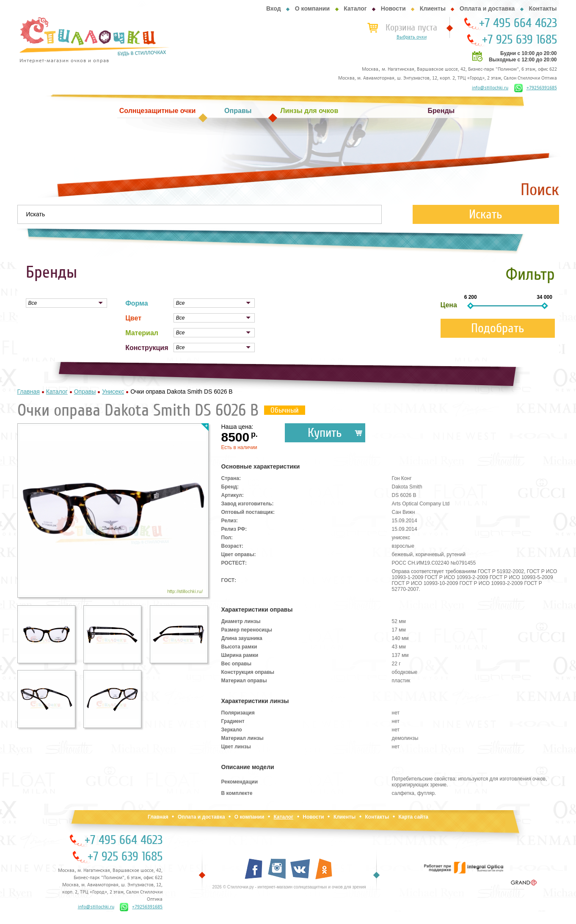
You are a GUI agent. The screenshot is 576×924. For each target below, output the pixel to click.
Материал (142, 333)
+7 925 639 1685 (520, 40)
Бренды (441, 111)
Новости (393, 8)
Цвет (133, 318)
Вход (274, 8)
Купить (325, 433)
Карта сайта (413, 817)
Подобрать (498, 328)
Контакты (543, 8)
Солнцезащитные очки (157, 111)
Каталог (355, 8)
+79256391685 (536, 88)
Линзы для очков (309, 111)
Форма (137, 303)
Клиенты (433, 8)
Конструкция (147, 348)
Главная (158, 817)
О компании (312, 8)
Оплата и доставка (487, 8)
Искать (486, 214)
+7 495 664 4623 (518, 23)
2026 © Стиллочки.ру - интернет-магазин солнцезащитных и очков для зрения (289, 887)
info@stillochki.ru (490, 88)
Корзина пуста (411, 28)
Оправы (238, 111)
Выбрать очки (412, 37)
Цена (449, 305)
